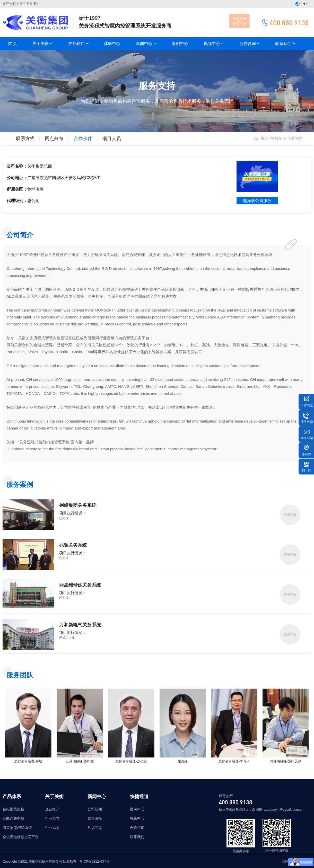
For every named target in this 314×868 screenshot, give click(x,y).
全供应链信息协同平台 (21, 837)
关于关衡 (43, 44)
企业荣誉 (52, 818)
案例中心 (180, 44)
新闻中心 (146, 44)
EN (301, 4)
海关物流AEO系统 (17, 828)
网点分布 (54, 139)
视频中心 (214, 44)
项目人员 (112, 139)
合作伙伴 (83, 139)
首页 (264, 138)
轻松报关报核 (13, 809)
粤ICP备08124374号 (95, 861)
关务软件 (78, 44)
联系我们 (285, 44)
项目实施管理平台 (239, 21)
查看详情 (290, 515)
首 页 (12, 44)
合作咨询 (250, 44)
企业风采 (52, 828)
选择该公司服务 (257, 201)
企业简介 (52, 809)
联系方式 (25, 139)
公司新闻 (95, 809)
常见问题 (95, 828)
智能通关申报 (13, 818)
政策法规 (95, 818)
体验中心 (112, 44)
